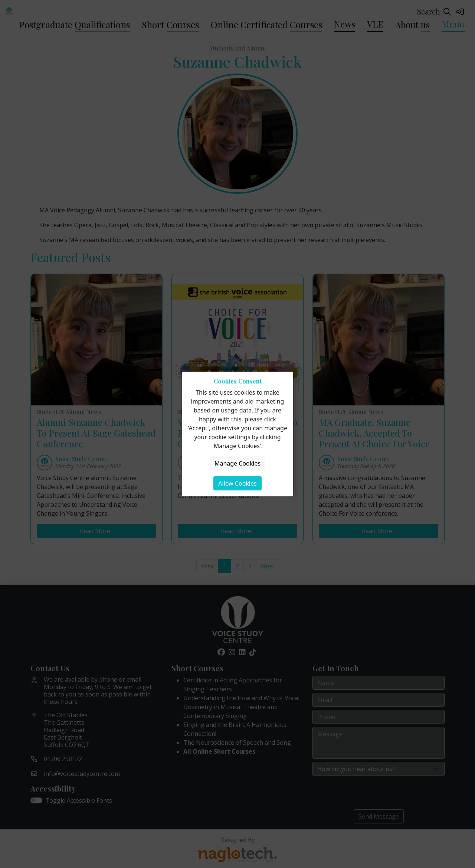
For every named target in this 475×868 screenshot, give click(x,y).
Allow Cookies (237, 483)
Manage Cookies (237, 463)
